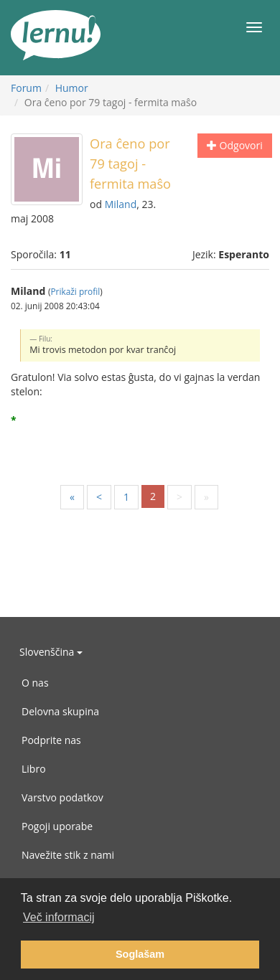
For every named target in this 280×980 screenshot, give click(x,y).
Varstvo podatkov (62, 797)
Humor (72, 88)
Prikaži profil (75, 291)
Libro (34, 769)
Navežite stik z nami (68, 855)
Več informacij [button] (59, 917)
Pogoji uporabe (57, 826)
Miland (121, 204)
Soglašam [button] (140, 954)
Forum (26, 88)
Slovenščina (51, 652)
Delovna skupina (60, 711)
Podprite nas (51, 740)
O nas (35, 683)
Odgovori (235, 145)
